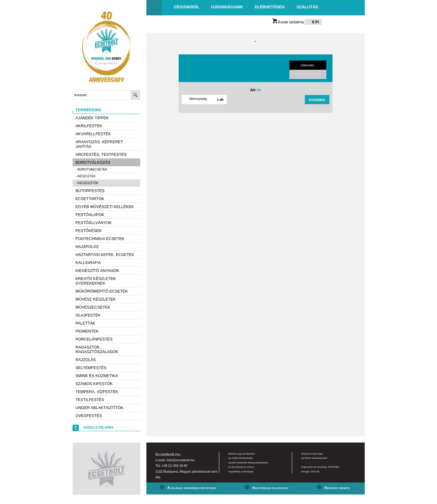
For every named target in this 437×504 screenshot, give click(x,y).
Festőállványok (94, 223)
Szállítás (307, 7)
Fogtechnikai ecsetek (100, 239)
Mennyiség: (199, 99)
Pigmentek (87, 331)
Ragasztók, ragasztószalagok (97, 349)
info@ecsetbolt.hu (181, 460)
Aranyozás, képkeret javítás (99, 144)
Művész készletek (96, 299)
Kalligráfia (88, 263)
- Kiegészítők (87, 183)
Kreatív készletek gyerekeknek (96, 281)
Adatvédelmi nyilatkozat (270, 488)
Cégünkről (187, 7)
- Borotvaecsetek (91, 169)
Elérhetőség (270, 7)
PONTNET (334, 467)
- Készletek (86, 176)
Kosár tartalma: (297, 22)
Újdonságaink (227, 7)
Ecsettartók (90, 199)
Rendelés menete (337, 488)
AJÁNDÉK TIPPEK (92, 118)
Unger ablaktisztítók (100, 408)
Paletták (85, 323)
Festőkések (89, 231)
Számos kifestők (94, 384)
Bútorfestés (90, 191)
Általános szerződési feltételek (192, 488)
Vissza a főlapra (98, 428)
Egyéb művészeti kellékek (105, 207)
